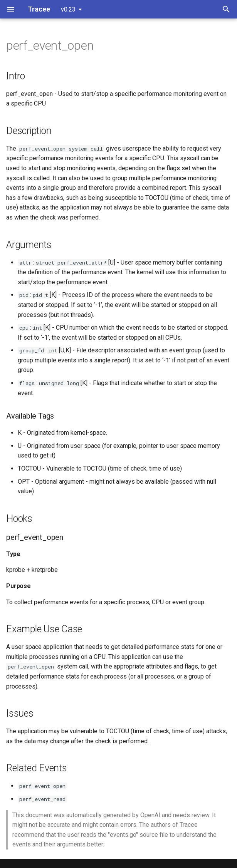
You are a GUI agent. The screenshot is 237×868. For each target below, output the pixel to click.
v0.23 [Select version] (68, 9)
